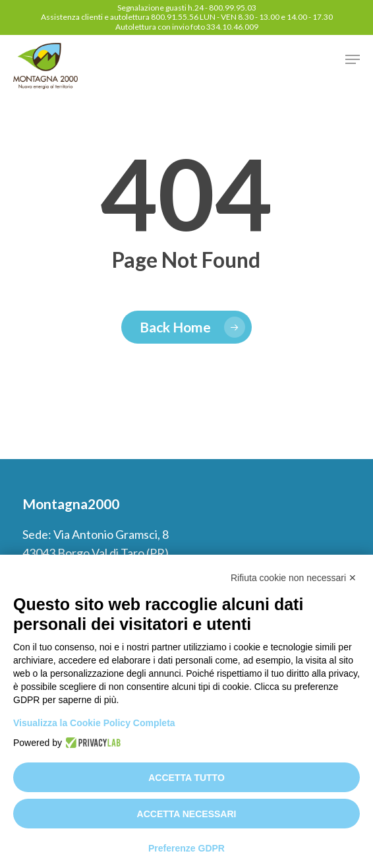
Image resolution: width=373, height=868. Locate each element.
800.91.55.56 (175, 17)
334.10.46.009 (232, 27)
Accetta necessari (187, 814)
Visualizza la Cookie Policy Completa (94, 723)
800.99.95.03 (233, 8)
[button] (353, 59)
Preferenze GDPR (186, 848)
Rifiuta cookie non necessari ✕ (294, 578)
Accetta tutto (186, 778)
